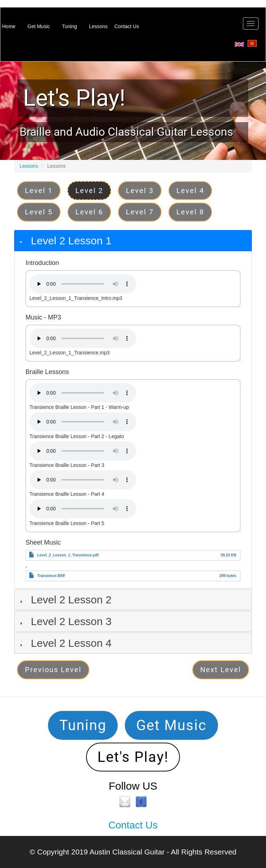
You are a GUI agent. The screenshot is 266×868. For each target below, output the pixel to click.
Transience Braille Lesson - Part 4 (67, 494)
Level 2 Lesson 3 (71, 621)
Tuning (69, 26)
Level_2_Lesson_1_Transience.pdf (68, 555)
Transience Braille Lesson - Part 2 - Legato (77, 436)
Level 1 (39, 191)
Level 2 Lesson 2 (71, 600)
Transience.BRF (51, 576)
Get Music (39, 26)
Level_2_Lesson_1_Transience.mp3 (70, 353)
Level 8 (190, 212)
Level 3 (140, 191)
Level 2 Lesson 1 (71, 241)
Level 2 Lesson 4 (71, 643)
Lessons (98, 26)
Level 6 (89, 212)
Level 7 (140, 212)
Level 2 (89, 191)
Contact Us (126, 26)
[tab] (133, 241)
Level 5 (39, 212)
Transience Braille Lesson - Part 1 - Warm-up (79, 407)
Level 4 (190, 191)
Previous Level (53, 670)
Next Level (221, 670)
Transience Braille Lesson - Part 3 (67, 465)
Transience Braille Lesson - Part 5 (67, 523)
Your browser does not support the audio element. (83, 284)
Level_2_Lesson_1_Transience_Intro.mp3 (76, 298)
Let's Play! (74, 98)
